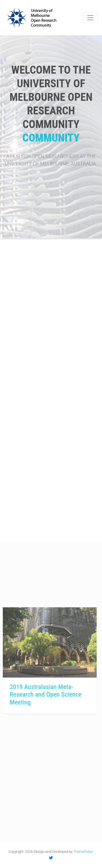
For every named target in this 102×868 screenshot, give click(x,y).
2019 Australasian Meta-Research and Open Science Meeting (41, 695)
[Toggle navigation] (90, 18)
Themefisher (83, 852)
